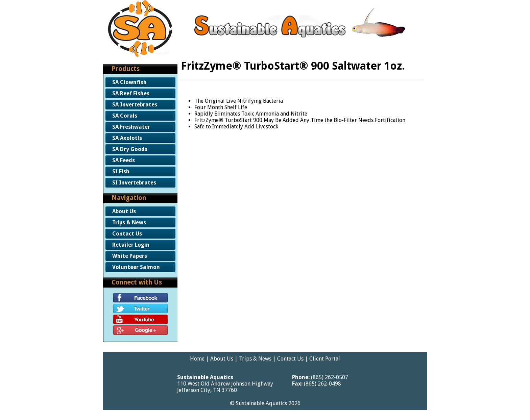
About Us (124, 211)
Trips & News (129, 223)
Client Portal (325, 359)
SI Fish (121, 171)
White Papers (130, 256)
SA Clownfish (129, 82)
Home (197, 359)
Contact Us (127, 234)
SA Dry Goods (130, 149)
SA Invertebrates (135, 105)
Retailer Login (131, 245)
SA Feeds (124, 160)
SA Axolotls (127, 138)
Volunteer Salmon (136, 267)
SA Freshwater (131, 127)
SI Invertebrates (134, 183)
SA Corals (125, 116)
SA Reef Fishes (131, 93)
